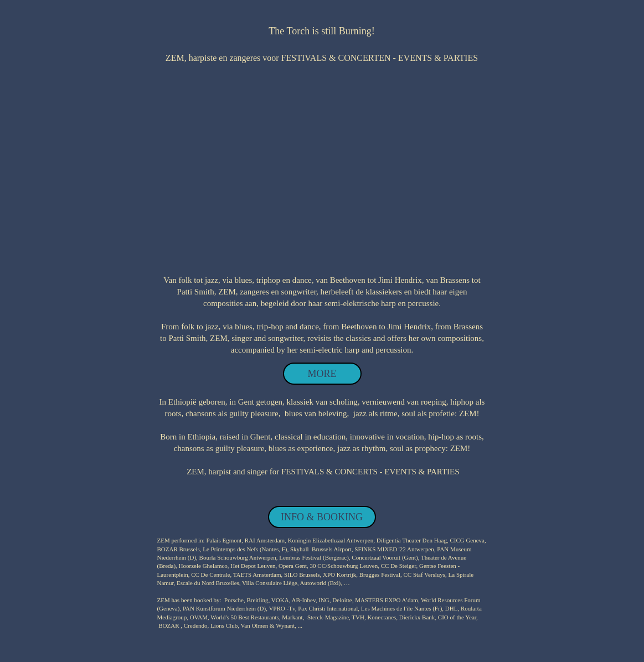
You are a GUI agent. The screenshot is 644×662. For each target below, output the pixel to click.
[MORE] (322, 374)
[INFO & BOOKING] (322, 517)
